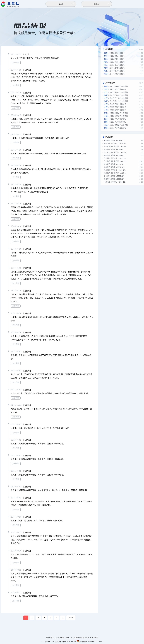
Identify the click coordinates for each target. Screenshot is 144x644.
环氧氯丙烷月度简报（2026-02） (116, 146)
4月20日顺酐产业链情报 (115, 110)
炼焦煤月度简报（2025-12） (114, 164)
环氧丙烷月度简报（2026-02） (115, 143)
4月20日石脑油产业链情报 (116, 113)
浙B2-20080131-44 (69, 642)
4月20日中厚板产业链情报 (116, 86)
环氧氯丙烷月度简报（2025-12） (116, 161)
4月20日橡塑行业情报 (114, 53)
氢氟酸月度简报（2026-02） (114, 140)
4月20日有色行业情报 (114, 62)
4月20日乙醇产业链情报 (115, 104)
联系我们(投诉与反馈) (82, 637)
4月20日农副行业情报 (114, 74)
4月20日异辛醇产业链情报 (116, 116)
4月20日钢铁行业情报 (114, 56)
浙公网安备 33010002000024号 (90, 641)
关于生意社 (50, 637)
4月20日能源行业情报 (114, 71)
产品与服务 (60, 637)
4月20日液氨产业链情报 (115, 107)
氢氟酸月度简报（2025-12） (114, 167)
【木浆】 (26, 55)
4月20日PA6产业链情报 (115, 122)
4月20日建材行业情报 (114, 68)
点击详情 (16, 63)
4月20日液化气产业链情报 (116, 101)
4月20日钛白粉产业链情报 (116, 92)
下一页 (71, 618)
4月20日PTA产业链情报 (115, 119)
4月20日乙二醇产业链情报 (116, 98)
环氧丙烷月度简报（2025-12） (115, 170)
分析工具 (69, 637)
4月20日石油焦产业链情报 (116, 95)
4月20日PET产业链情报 (115, 128)
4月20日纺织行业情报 (114, 59)
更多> (141, 49)
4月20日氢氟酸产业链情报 (116, 125)
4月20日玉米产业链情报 (115, 89)
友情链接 (95, 637)
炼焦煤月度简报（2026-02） (114, 149)
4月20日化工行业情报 (114, 65)
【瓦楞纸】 (27, 70)
